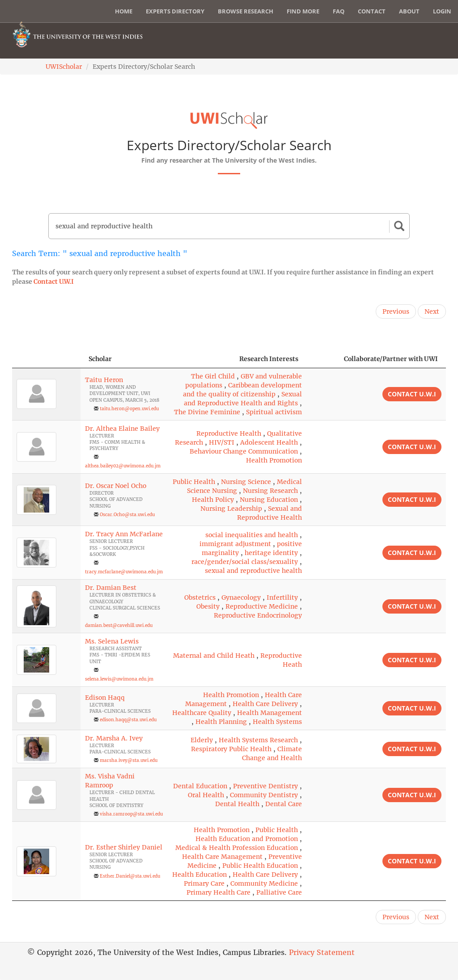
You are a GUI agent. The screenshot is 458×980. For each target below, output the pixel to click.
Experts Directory (175, 11)
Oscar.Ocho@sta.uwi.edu (127, 515)
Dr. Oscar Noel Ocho (116, 486)
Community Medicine (264, 883)
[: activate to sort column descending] (46, 359)
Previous (396, 311)
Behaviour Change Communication (244, 451)
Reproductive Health (229, 433)
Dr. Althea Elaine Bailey (122, 429)
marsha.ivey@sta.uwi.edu (129, 760)
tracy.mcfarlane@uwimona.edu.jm (124, 572)
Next (432, 311)
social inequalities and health (252, 535)
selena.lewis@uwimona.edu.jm (119, 679)
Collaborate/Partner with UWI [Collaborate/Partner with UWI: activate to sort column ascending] (391, 359)
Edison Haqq (105, 698)
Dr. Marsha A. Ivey (114, 738)
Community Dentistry (264, 795)
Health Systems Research (258, 740)
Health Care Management (222, 857)
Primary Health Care (218, 892)
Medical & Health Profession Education (237, 848)
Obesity (208, 606)
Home (124, 11)
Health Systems (277, 722)
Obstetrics (200, 597)
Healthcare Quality (202, 713)
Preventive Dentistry (265, 786)
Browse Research (246, 11)
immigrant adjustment (235, 544)
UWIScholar (64, 67)
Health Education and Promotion (247, 839)
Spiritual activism (274, 412)
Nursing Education (269, 500)
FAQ (339, 11)
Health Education (199, 875)
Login (442, 11)
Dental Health (237, 804)
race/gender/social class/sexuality (245, 562)
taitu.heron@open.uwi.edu (129, 409)
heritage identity (271, 553)
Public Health (194, 482)
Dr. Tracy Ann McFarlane (124, 534)
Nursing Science (246, 482)
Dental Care (284, 804)
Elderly (202, 740)
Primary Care (204, 883)
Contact (372, 11)
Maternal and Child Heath (214, 656)
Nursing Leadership (231, 509)
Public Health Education (260, 866)
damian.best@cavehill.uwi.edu (119, 625)
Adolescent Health (269, 442)
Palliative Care (279, 892)
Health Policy (213, 500)
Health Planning (221, 722)
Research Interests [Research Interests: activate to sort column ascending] (269, 359)
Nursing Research (270, 491)
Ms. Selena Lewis (112, 641)
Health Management (269, 713)
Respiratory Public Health (231, 749)
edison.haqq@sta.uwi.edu (128, 720)
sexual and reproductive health (253, 571)
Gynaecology (241, 597)
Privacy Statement (322, 952)
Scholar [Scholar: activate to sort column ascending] (100, 359)
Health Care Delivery (265, 704)
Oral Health (206, 795)
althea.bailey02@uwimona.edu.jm (123, 466)
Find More (303, 11)
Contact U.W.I (54, 282)
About (409, 11)
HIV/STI (222, 442)
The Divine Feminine (207, 412)
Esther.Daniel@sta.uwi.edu (130, 876)
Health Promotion (274, 460)
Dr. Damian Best (111, 588)
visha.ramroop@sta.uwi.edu (131, 814)
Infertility (282, 597)
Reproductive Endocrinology (258, 615)
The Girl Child (213, 376)
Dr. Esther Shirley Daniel (124, 847)
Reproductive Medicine (262, 606)
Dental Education (200, 786)
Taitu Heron (104, 380)
